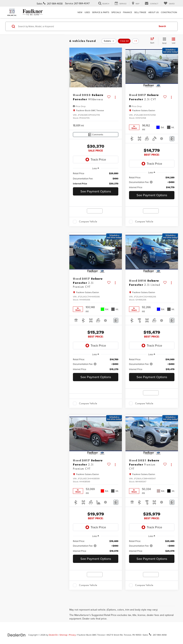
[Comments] (96, 135)
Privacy (72, 635)
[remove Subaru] (109, 41)
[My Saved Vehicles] (169, 3)
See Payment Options (96, 191)
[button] (118, 67)
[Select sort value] (153, 41)
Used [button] (87, 12)
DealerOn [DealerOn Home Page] (53, 635)
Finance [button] (128, 12)
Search (162, 26)
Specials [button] (116, 12)
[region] (96, 179)
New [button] (80, 12)
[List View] (174, 41)
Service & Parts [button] (101, 12)
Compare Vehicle (88, 221)
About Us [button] (154, 12)
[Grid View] (164, 41)
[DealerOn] (17, 635)
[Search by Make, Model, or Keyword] (86, 26)
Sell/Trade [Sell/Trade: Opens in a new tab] (140, 12)
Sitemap (63, 635)
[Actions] (115, 97)
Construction (169, 12)
